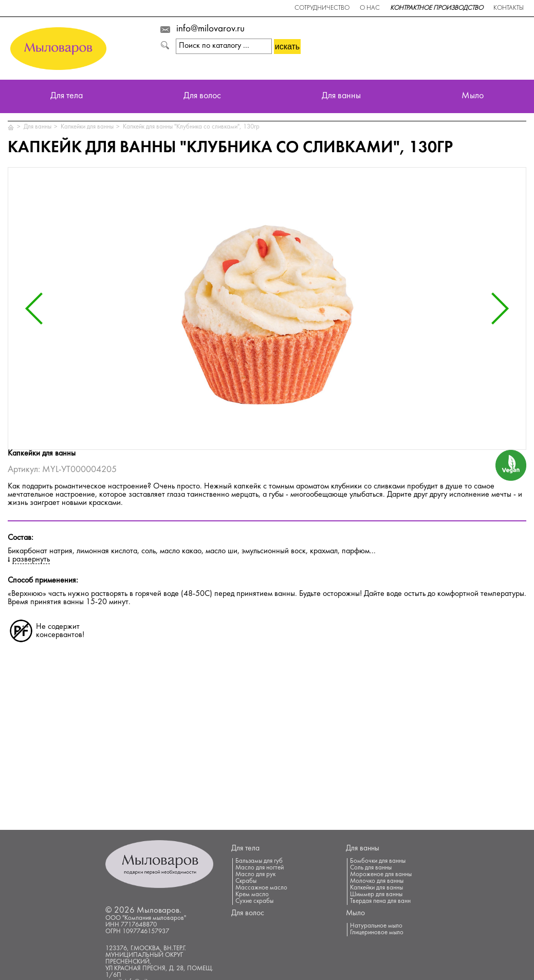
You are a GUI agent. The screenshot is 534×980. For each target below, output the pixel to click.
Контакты (509, 8)
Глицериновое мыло (377, 933)
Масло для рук (255, 875)
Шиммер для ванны (376, 895)
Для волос (202, 96)
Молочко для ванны (377, 881)
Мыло (473, 96)
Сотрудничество (322, 8)
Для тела (67, 96)
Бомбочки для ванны (378, 861)
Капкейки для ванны (87, 127)
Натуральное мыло (376, 926)
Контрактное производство (437, 8)
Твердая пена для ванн (380, 901)
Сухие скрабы (254, 901)
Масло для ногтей (260, 868)
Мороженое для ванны (381, 875)
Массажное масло (261, 888)
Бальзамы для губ (259, 861)
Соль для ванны (371, 868)
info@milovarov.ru (210, 29)
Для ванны (341, 96)
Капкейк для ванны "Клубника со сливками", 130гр (191, 127)
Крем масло (252, 895)
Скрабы (246, 881)
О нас (370, 8)
